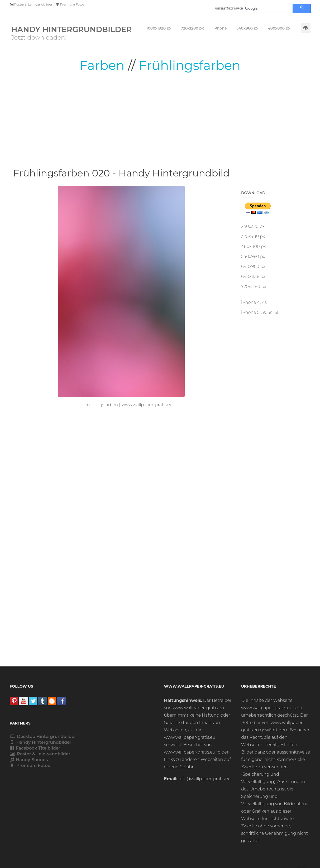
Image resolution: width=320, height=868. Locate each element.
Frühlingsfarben (190, 65)
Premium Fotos (70, 4)
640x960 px (253, 267)
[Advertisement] (160, 120)
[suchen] (250, 9)
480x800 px (254, 246)
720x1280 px (254, 287)
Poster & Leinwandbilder (31, 4)
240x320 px (253, 226)
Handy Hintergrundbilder (41, 742)
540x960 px (253, 256)
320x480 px (253, 236)
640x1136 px (253, 277)
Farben (102, 65)
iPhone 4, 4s (254, 302)
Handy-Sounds (29, 760)
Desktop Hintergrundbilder (43, 737)
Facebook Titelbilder (35, 748)
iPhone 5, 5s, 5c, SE (261, 312)
